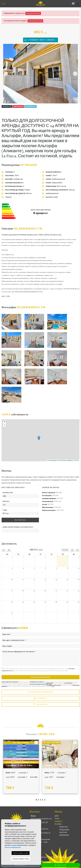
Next (75, 74)
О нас (57, 819)
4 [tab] (43, 800)
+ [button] (4, 422)
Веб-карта (62, 857)
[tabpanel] (21, 767)
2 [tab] (38, 800)
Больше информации (13, 847)
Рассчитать (20, 520)
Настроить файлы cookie (21, 859)
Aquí (53, 687)
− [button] (4, 425)
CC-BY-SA (76, 460)
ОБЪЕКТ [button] (58, 821)
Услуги (58, 824)
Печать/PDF (40, 704)
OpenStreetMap (62, 460)
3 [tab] (40, 800)
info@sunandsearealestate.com (41, 819)
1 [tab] (36, 800)
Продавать (64, 830)
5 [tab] (45, 800)
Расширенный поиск (33, 13)
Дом (56, 816)
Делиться (40, 698)
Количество (8, 493)
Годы (5, 510)
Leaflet (49, 460)
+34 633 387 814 (42, 829)
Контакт (63, 832)
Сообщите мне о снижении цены (41, 40)
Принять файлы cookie (21, 853)
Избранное (64, 835)
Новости (63, 827)
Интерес (6, 501)
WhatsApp (61, 865)
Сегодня (65, 550)
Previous (6, 74)
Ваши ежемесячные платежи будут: (18, 527)
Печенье (53, 857)
